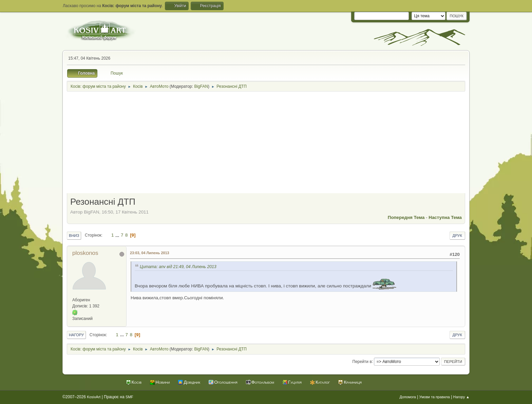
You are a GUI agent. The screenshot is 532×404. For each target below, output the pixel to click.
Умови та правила (435, 397)
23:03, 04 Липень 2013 (149, 253)
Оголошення (226, 382)
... (118, 235)
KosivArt (94, 397)
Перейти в (362, 361)
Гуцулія (295, 382)
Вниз (74, 236)
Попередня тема (406, 217)
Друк (457, 236)
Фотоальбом (263, 382)
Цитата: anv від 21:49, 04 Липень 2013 (178, 267)
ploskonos (85, 253)
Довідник (192, 382)
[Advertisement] (266, 143)
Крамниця (353, 382)
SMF (129, 397)
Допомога (407, 397)
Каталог (323, 382)
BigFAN (201, 86)
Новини (163, 382)
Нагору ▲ (461, 397)
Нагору (76, 335)
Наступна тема (445, 217)
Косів (137, 382)
